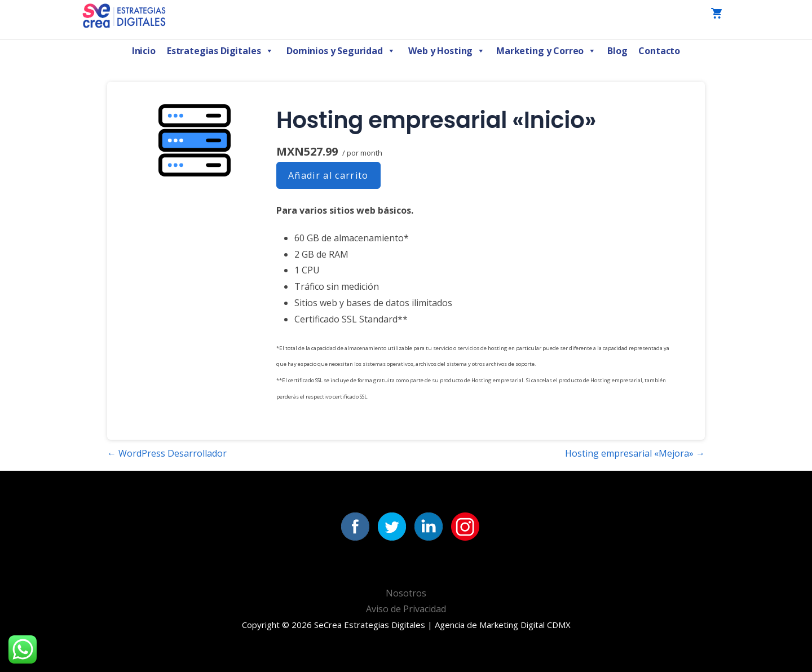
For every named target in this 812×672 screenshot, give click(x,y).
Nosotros (406, 593)
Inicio (144, 51)
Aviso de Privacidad (406, 609)
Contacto (659, 51)
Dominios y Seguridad (341, 51)
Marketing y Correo (546, 51)
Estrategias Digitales (220, 51)
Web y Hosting (447, 51)
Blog (617, 51)
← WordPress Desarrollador (167, 453)
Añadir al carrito (328, 175)
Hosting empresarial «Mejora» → (635, 453)
